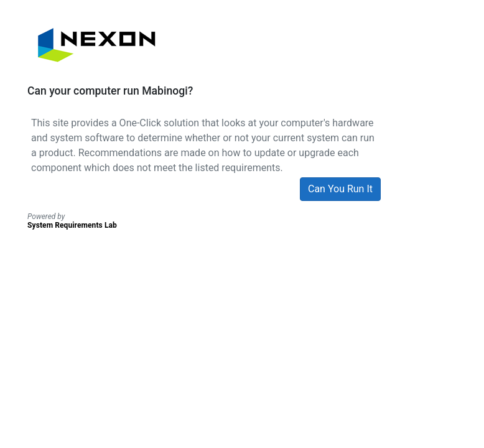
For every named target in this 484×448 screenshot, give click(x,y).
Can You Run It (340, 189)
